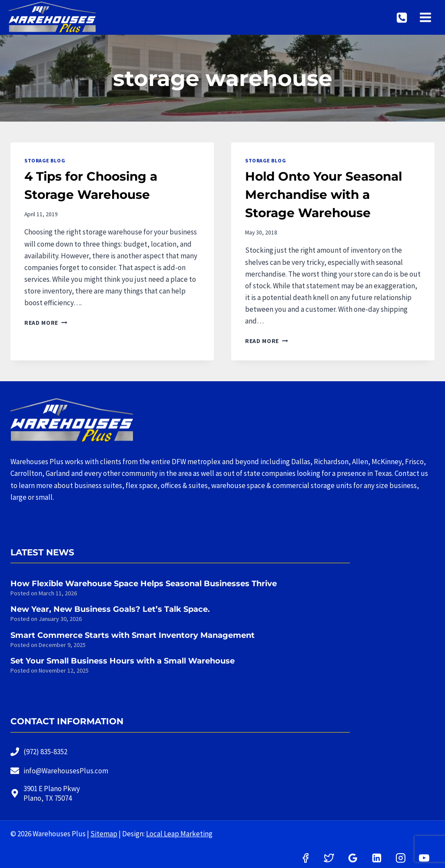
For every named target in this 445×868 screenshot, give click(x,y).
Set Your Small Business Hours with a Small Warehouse (123, 661)
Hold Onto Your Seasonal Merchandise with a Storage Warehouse (324, 195)
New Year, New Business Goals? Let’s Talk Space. (110, 609)
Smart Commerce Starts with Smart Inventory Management (133, 635)
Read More (46, 323)
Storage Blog (45, 160)
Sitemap (104, 834)
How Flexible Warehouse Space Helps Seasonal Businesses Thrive (144, 584)
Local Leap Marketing (179, 834)
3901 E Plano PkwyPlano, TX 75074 (52, 793)
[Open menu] (426, 17)
